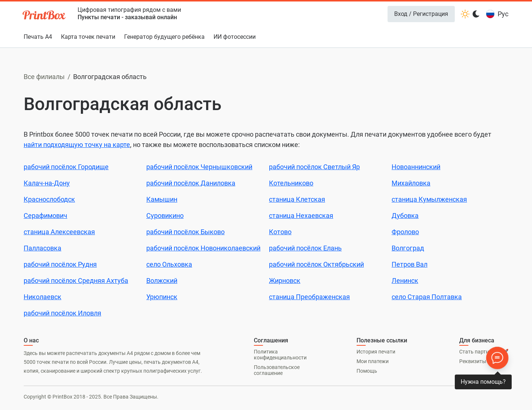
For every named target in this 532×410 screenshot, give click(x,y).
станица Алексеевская (59, 232)
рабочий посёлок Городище (66, 167)
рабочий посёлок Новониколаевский (203, 248)
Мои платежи (373, 361)
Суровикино (165, 216)
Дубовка (405, 216)
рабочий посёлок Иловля (62, 313)
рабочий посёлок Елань (305, 248)
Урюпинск (162, 297)
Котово (280, 232)
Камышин (162, 199)
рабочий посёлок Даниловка (191, 183)
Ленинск (405, 281)
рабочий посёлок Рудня (60, 264)
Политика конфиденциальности (280, 355)
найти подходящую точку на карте (77, 145)
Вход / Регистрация (421, 14)
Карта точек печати (88, 37)
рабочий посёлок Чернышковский (199, 167)
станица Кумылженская (429, 199)
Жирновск (285, 281)
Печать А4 (38, 37)
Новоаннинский (416, 167)
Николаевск (42, 297)
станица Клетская (297, 199)
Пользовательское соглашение (277, 370)
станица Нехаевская (301, 216)
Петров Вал (410, 264)
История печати (376, 352)
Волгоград (408, 248)
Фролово (405, 232)
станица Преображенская (309, 297)
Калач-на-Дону (47, 183)
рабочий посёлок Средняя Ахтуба (76, 281)
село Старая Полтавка (427, 297)
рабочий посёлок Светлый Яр (314, 167)
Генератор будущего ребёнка (164, 37)
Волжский (162, 281)
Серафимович (45, 216)
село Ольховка (169, 264)
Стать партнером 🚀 (484, 352)
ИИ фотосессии (235, 37)
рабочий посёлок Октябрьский (316, 264)
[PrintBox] (45, 16)
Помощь (367, 371)
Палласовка (42, 248)
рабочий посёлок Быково (185, 232)
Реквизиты (473, 361)
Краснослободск (49, 199)
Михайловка (411, 183)
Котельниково (291, 183)
